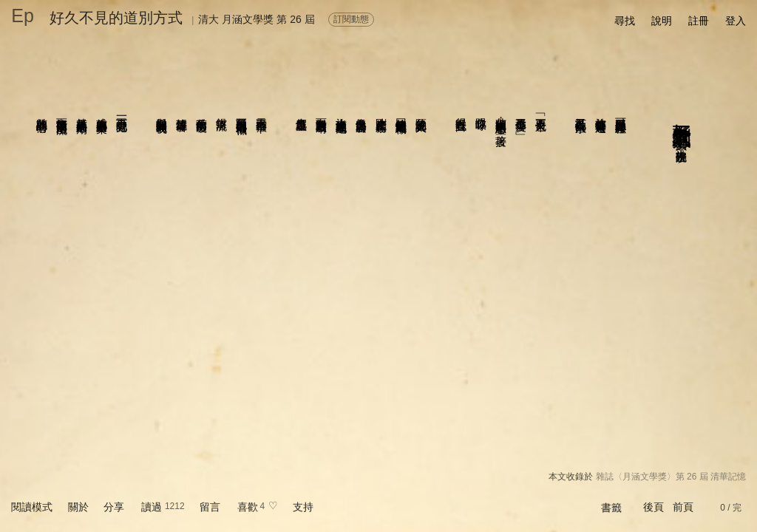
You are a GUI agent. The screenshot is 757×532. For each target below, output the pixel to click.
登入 (736, 21)
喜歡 (248, 507)
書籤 (611, 508)
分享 (114, 507)
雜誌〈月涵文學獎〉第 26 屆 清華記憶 (671, 477)
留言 (210, 507)
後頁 (654, 507)
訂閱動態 (351, 19)
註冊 (699, 21)
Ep (23, 16)
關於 (78, 507)
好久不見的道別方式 (116, 18)
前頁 (683, 507)
